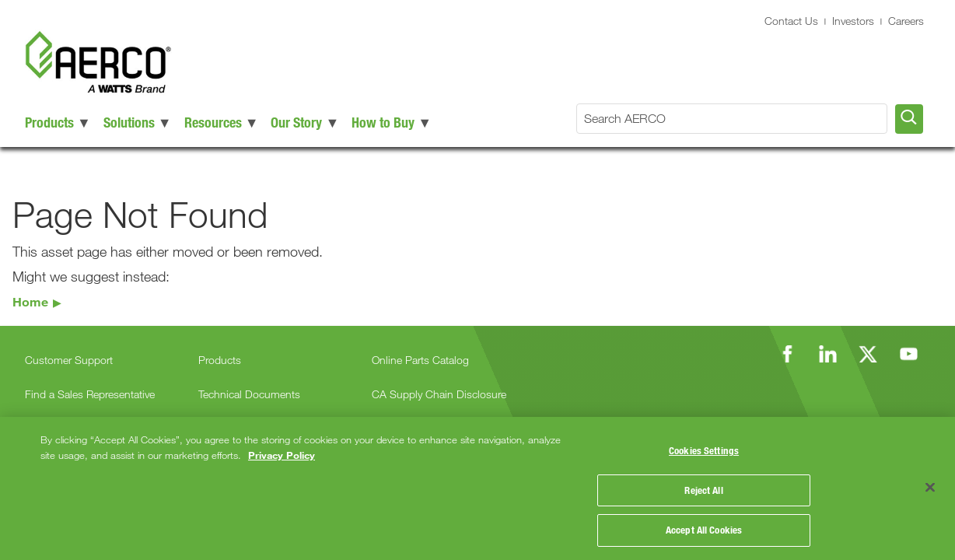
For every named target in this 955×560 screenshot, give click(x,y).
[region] (477, 487)
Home (30, 301)
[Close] (930, 486)
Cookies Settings (704, 448)
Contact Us (791, 21)
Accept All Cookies (704, 527)
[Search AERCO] (732, 119)
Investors (853, 21)
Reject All (703, 488)
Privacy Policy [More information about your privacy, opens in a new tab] (282, 452)
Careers (906, 21)
